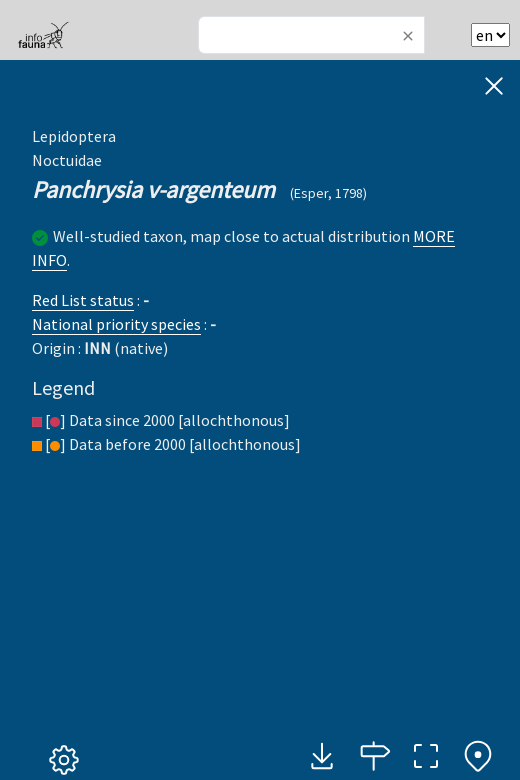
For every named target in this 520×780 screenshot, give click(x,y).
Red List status (83, 300)
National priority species (116, 324)
